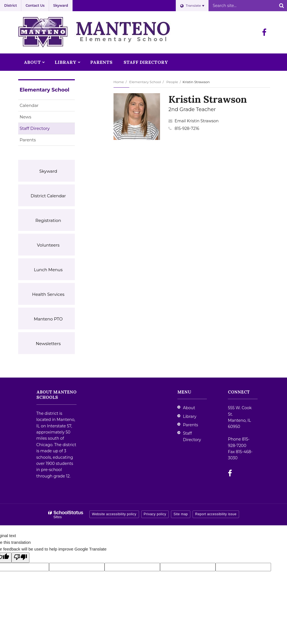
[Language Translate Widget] (192, 6)
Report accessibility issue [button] (216, 514)
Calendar (29, 105)
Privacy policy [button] (155, 514)
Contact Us (35, 5)
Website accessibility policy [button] (114, 514)
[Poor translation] (20, 558)
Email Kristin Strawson (197, 121)
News (26, 117)
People (172, 82)
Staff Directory (35, 128)
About (189, 408)
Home (119, 82)
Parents (28, 140)
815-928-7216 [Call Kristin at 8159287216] (187, 128)
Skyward (61, 5)
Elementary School (145, 82)
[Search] (281, 6)
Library (190, 416)
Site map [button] (181, 514)
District (11, 5)
